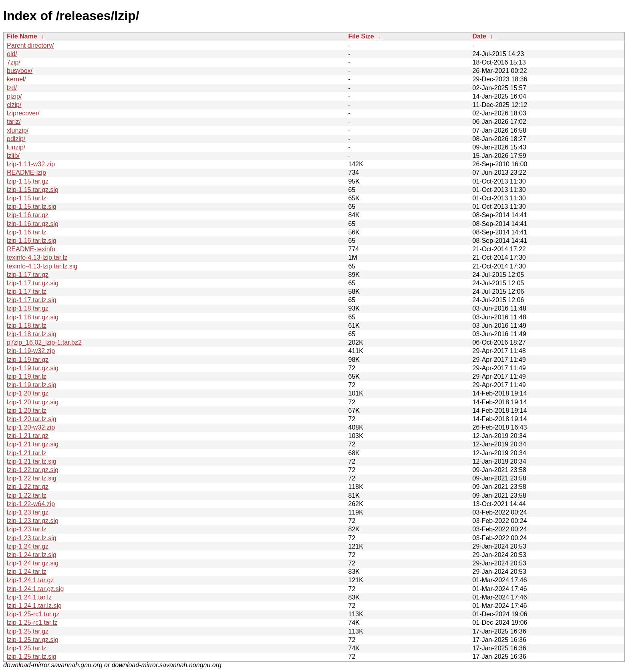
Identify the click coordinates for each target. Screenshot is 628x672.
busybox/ (20, 71)
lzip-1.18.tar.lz (27, 326)
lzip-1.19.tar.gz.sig (33, 368)
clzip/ (14, 105)
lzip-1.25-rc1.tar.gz (33, 614)
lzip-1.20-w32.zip (31, 427)
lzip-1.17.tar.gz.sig (33, 283)
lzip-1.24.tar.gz (28, 546)
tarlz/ (14, 122)
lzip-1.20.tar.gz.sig (33, 402)
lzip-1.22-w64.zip (31, 504)
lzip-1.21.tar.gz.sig (33, 444)
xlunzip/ (18, 130)
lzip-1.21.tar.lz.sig (32, 461)
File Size (361, 36)
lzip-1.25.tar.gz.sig (33, 640)
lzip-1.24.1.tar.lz (29, 597)
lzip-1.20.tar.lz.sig (32, 419)
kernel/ (16, 79)
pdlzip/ (16, 139)
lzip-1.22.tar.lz (27, 495)
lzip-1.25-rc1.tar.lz (32, 623)
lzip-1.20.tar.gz (28, 393)
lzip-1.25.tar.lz (27, 648)
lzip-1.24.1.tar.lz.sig (34, 606)
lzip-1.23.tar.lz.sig (32, 538)
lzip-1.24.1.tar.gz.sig (35, 589)
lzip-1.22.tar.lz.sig (32, 478)
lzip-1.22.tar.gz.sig (33, 470)
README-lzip (26, 173)
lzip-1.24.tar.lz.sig (32, 555)
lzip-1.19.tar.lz (27, 376)
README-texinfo (31, 249)
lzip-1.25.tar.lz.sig (32, 657)
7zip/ (14, 62)
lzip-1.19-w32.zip (31, 351)
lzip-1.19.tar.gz (28, 360)
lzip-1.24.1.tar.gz (30, 580)
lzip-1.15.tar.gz (28, 181)
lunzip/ (16, 147)
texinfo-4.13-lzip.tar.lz (37, 257)
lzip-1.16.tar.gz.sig (33, 224)
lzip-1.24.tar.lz (27, 572)
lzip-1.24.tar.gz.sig (33, 563)
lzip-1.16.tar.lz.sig (32, 241)
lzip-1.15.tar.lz (27, 198)
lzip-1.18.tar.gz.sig (33, 317)
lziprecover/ (23, 113)
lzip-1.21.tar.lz (27, 453)
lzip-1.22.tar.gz (28, 487)
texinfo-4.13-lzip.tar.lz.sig (42, 266)
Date (480, 36)
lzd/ (12, 88)
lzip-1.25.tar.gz (28, 631)
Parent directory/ (30, 45)
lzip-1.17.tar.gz (28, 275)
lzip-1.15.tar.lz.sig (32, 207)
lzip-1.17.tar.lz (27, 292)
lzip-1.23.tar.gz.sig (33, 521)
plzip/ (14, 96)
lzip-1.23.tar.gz (28, 512)
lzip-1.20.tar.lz (27, 411)
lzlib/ (13, 156)
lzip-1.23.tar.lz (27, 529)
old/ (12, 54)
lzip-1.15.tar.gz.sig (33, 190)
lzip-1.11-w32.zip (31, 164)
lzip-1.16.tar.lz (27, 232)
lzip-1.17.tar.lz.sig (32, 300)
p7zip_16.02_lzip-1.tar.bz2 (44, 342)
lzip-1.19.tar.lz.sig (32, 385)
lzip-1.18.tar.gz (28, 308)
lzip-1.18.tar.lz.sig (32, 334)
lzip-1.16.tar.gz (28, 215)
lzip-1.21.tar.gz (28, 436)
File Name (22, 36)
